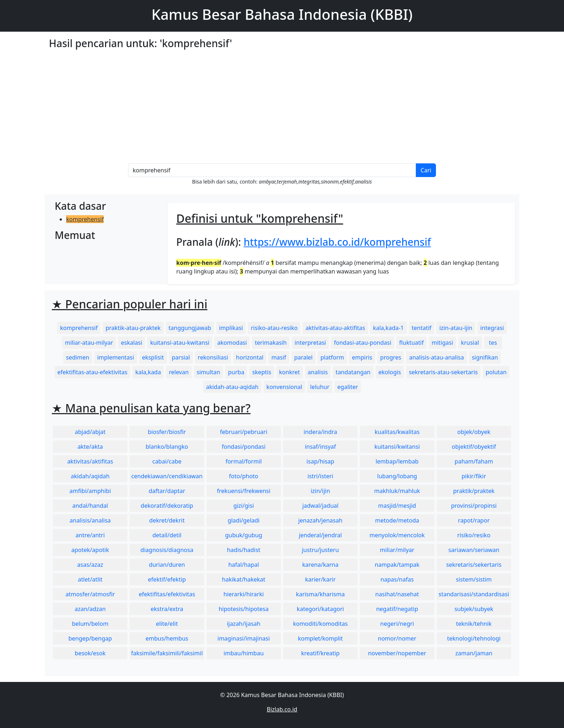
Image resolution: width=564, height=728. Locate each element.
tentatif (422, 328)
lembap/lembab (397, 461)
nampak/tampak (397, 565)
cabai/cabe (167, 461)
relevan (179, 372)
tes (493, 343)
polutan (496, 372)
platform (332, 357)
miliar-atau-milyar (89, 343)
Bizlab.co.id (282, 709)
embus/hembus (167, 638)
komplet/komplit (320, 638)
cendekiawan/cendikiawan (167, 476)
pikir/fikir (474, 476)
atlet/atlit (90, 579)
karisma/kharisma (320, 594)
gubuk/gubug (244, 535)
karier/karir (320, 579)
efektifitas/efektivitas (167, 594)
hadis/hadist (244, 550)
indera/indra (320, 432)
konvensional (285, 387)
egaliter (348, 387)
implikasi (231, 328)
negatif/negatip (397, 609)
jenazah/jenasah (320, 520)
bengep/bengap (90, 638)
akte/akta (90, 447)
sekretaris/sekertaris (474, 565)
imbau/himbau (244, 653)
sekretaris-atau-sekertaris (444, 372)
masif (279, 357)
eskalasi (131, 343)
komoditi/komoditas (320, 624)
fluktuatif (411, 343)
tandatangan (353, 372)
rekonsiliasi (213, 357)
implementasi (116, 357)
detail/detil (167, 535)
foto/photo (244, 476)
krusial (470, 343)
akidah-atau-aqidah (232, 387)
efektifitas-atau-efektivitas (93, 372)
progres (391, 357)
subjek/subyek (474, 609)
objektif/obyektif (474, 447)
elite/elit (167, 624)
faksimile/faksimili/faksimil (167, 653)
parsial (181, 357)
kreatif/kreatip (320, 653)
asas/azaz (90, 565)
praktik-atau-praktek (133, 328)
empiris (362, 357)
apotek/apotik (90, 550)
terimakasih (271, 343)
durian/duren (167, 565)
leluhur (320, 387)
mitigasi (442, 343)
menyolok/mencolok (397, 535)
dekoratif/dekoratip (167, 506)
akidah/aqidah (90, 476)
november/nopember (397, 653)
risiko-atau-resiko (274, 328)
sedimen (78, 357)
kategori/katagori (320, 609)
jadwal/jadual (320, 506)
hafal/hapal (244, 565)
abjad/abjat (90, 432)
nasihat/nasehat (397, 594)
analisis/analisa (90, 520)
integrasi (492, 328)
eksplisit (153, 357)
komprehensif (85, 219)
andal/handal (90, 506)
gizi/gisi (244, 506)
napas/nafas (397, 579)
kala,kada (148, 372)
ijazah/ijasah (244, 624)
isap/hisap (320, 461)
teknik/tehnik (474, 624)
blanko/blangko (167, 447)
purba (236, 372)
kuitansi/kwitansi (397, 447)
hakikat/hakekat (244, 579)
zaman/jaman (474, 653)
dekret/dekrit (167, 520)
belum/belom (90, 624)
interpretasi (310, 343)
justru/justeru (320, 550)
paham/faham (474, 461)
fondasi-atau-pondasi (363, 343)
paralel (303, 357)
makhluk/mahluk (397, 491)
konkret (290, 372)
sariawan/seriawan (474, 550)
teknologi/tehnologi (474, 638)
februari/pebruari (244, 432)
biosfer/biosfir (167, 432)
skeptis (262, 372)
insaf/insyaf (320, 447)
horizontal (250, 357)
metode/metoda (397, 520)
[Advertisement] (282, 109)
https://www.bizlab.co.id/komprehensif (337, 242)
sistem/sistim (474, 579)
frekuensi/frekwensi (244, 491)
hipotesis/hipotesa (244, 609)
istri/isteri (320, 476)
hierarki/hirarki (244, 594)
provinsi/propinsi (474, 506)
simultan (208, 372)
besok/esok (90, 653)
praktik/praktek (474, 491)
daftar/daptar (167, 491)
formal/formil (244, 461)
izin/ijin (320, 491)
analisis (318, 372)
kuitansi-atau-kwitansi (180, 343)
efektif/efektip (167, 579)
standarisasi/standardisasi (474, 594)
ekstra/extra (167, 609)
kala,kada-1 (388, 328)
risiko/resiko (474, 535)
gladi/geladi (244, 520)
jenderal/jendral (320, 535)
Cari (426, 170)
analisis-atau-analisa (436, 357)
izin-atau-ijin (456, 328)
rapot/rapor (474, 520)
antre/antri (90, 535)
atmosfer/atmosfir (90, 594)
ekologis (390, 372)
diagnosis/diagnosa (167, 550)
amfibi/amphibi (90, 491)
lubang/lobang (397, 476)
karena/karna (320, 565)
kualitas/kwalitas (397, 432)
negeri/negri (397, 624)
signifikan (485, 357)
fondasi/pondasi (244, 447)
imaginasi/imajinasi (244, 638)
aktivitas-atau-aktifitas (335, 328)
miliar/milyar (397, 550)
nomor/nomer (397, 638)
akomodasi (232, 343)
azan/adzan (90, 609)
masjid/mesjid (397, 506)
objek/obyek (474, 432)
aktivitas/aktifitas (90, 461)
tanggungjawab (190, 328)
